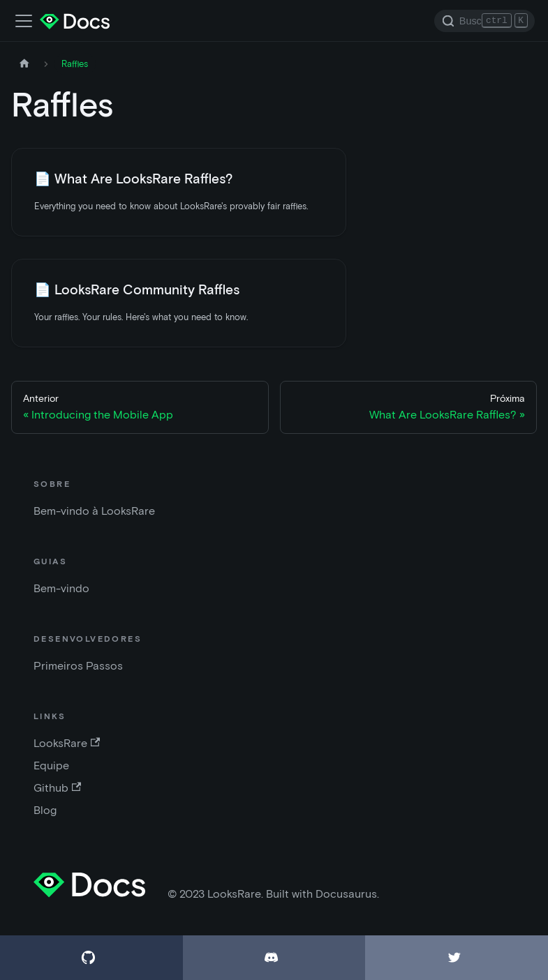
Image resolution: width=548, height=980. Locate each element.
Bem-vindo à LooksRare (94, 511)
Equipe (51, 766)
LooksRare (67, 743)
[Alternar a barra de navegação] (24, 21)
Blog (45, 810)
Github (57, 788)
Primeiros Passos (78, 666)
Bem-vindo (61, 588)
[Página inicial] (24, 64)
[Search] (484, 21)
